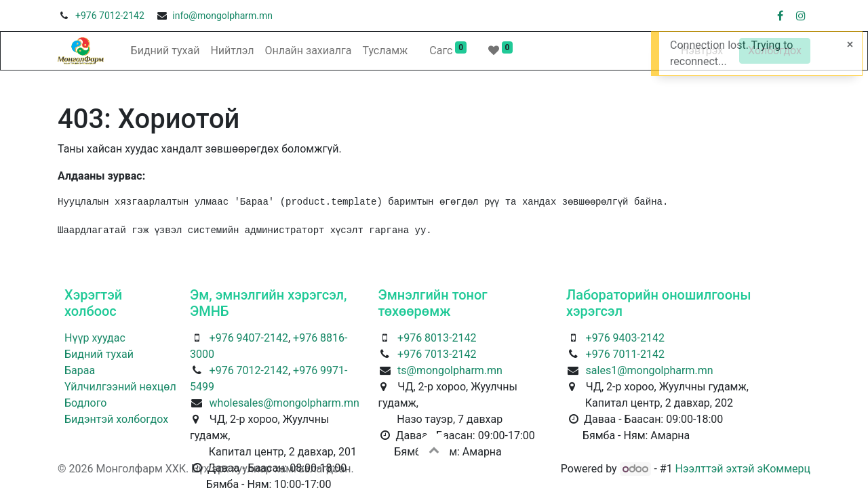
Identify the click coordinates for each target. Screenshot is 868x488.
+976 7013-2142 (437, 354)
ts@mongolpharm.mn (450, 370)
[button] (434, 449)
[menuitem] (165, 51)
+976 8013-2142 (437, 338)
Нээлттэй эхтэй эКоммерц (743, 469)
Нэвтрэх (702, 50)
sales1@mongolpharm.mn (650, 370)
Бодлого (85, 403)
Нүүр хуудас (95, 338)
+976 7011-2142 (625, 354)
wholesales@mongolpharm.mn (284, 403)
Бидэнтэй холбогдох (116, 419)
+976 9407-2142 (249, 338)
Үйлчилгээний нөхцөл (120, 387)
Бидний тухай (99, 354)
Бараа (80, 370)
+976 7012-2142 (110, 16)
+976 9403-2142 (625, 338)
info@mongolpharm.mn (222, 16)
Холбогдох (775, 50)
